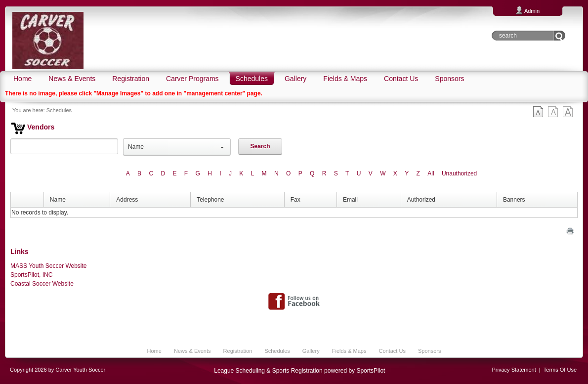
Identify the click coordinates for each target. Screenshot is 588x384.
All (431, 173)
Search (260, 146)
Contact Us (392, 351)
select (222, 147)
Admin (532, 11)
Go (560, 36)
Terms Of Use (560, 370)
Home (154, 351)
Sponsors (429, 351)
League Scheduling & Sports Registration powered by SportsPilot (299, 371)
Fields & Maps (349, 351)
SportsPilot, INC (31, 275)
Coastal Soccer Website (42, 284)
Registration (238, 351)
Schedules (59, 110)
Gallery (311, 351)
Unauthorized (459, 173)
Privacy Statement (514, 370)
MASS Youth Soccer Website (49, 266)
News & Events (192, 351)
